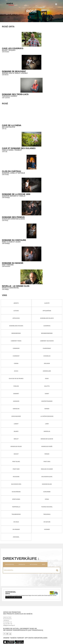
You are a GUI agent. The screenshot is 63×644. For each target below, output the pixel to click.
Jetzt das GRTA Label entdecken (14, 597)
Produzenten (10, 564)
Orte (44, 564)
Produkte (22, 564)
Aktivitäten (33, 564)
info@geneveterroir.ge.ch (9, 625)
